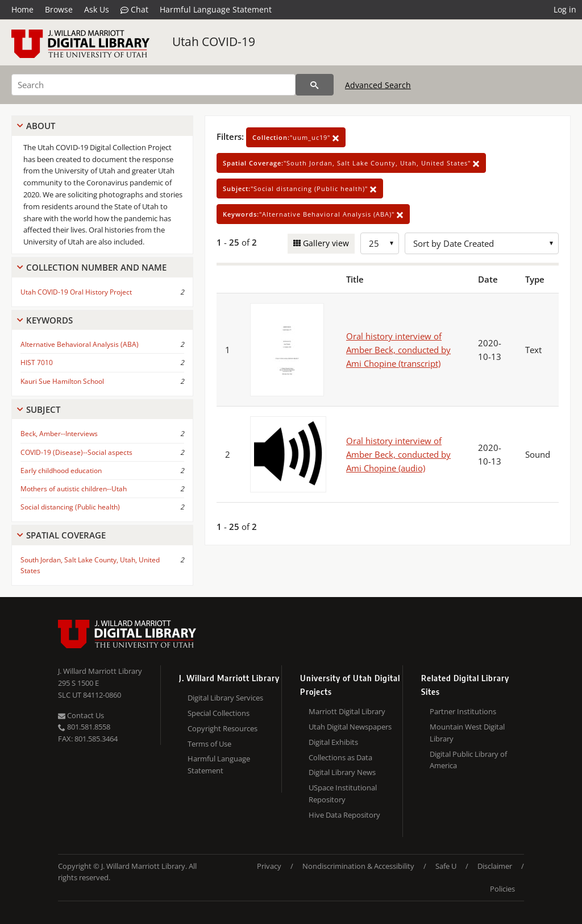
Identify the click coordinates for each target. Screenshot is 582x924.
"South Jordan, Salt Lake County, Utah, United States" (351, 163)
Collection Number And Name (96, 267)
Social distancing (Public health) (70, 507)
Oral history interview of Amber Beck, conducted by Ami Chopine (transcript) (398, 350)
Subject (43, 409)
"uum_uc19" (296, 137)
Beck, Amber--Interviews (59, 434)
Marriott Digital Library (347, 711)
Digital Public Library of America (468, 760)
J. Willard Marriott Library (100, 671)
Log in (565, 9)
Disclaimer (495, 866)
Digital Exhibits (333, 742)
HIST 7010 (37, 362)
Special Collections (219, 713)
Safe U (446, 866)
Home (22, 9)
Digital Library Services (225, 698)
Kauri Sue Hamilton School (62, 381)
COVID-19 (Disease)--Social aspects (76, 452)
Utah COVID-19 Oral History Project (76, 292)
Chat (134, 10)
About (41, 126)
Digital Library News (342, 772)
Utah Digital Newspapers (350, 727)
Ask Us (97, 9)
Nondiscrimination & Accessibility (358, 866)
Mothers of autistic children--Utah (74, 489)
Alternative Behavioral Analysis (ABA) (80, 344)
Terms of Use (209, 744)
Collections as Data (340, 757)
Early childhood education (61, 471)
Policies (502, 889)
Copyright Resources (223, 728)
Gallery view (325, 243)
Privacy (269, 866)
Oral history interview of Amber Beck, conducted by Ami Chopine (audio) (398, 454)
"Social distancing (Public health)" (300, 188)
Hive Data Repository (344, 815)
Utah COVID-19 (214, 42)
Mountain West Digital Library (467, 733)
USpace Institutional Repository (343, 794)
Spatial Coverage (66, 535)
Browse (59, 9)
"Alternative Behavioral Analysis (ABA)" (313, 214)
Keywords (49, 320)
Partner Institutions (463, 711)
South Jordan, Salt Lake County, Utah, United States (90, 565)
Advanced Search (378, 85)
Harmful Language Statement (216, 9)
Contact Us (81, 715)
